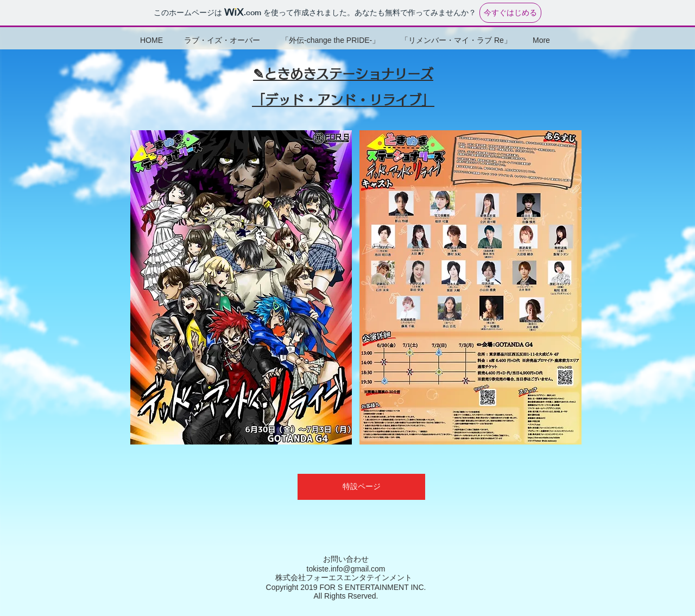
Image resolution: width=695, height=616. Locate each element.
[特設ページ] (361, 487)
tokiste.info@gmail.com (346, 569)
